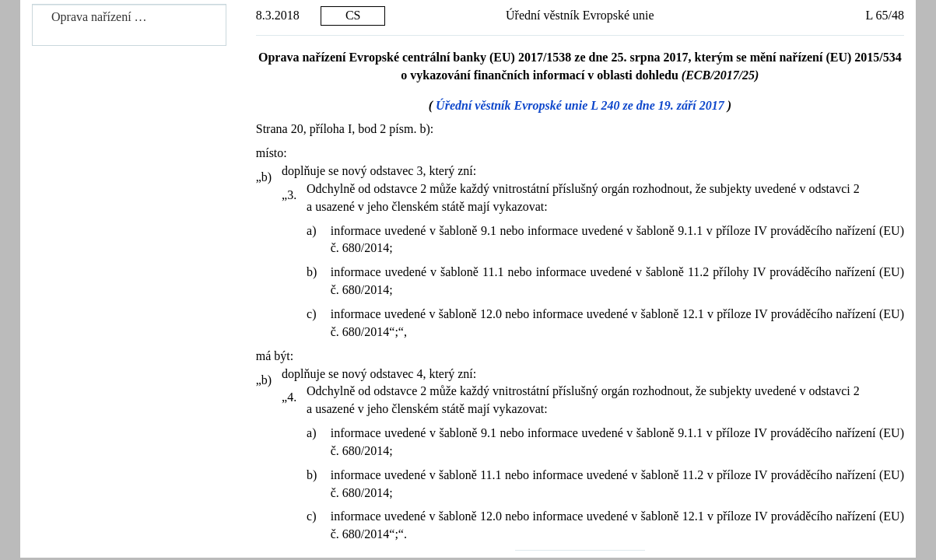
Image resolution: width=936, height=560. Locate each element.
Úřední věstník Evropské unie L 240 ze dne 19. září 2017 (580, 105)
